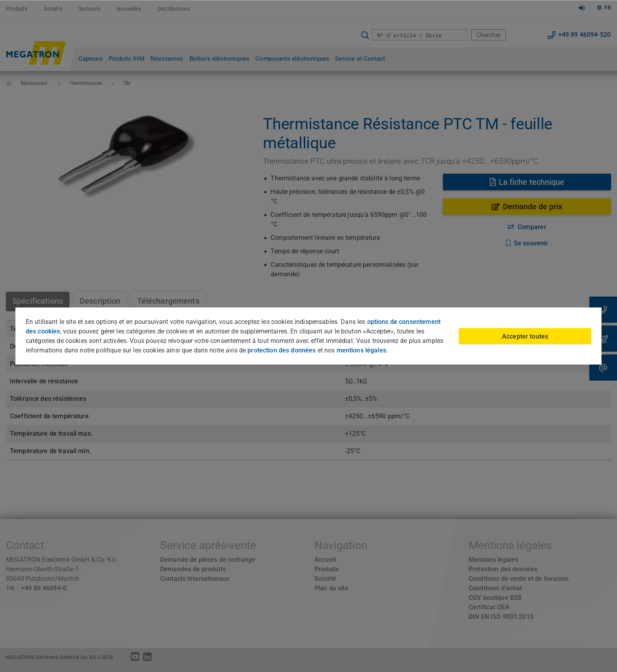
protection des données (282, 350)
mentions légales (361, 350)
